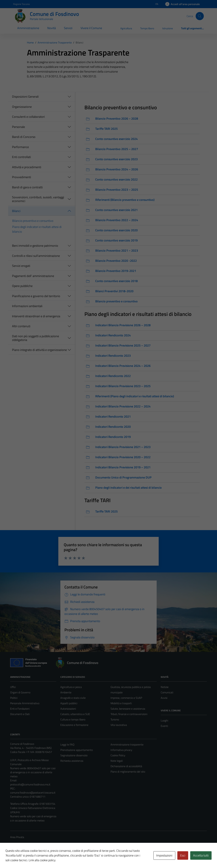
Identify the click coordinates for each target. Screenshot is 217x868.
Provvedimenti (22, 177)
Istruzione (168, 28)
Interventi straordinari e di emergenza (36, 316)
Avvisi (164, 698)
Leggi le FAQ (67, 744)
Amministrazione (28, 28)
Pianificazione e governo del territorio (36, 296)
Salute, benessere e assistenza (128, 709)
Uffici (13, 687)
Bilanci (16, 211)
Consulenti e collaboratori (28, 117)
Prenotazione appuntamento (77, 750)
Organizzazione (22, 107)
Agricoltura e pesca (71, 687)
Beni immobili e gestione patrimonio (35, 246)
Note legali (117, 761)
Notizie (165, 687)
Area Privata (17, 837)
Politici (14, 698)
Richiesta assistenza (72, 761)
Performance (20, 147)
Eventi (164, 726)
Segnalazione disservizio (74, 755)
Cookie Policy (118, 755)
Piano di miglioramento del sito (128, 772)
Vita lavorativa (119, 725)
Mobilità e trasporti (121, 703)
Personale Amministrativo (25, 703)
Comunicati (167, 692)
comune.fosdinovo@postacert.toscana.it (33, 793)
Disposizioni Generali (25, 97)
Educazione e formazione (74, 725)
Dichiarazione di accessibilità (126, 766)
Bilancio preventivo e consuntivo (33, 221)
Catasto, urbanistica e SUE (75, 714)
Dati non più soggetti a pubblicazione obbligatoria (36, 338)
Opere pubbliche (22, 286)
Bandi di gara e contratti (27, 187)
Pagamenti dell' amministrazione (33, 276)
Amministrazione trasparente (127, 744)
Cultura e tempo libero (73, 719)
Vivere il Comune (91, 28)
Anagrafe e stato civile (73, 698)
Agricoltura (126, 28)
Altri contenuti (21, 326)
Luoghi (164, 720)
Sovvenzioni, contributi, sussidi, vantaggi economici (38, 199)
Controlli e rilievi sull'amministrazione (36, 256)
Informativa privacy (121, 750)
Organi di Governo (20, 692)
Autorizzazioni (68, 709)
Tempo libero (147, 28)
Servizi (68, 28)
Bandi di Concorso (24, 137)
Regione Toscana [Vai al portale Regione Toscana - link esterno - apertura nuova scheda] (21, 4)
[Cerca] (200, 16)
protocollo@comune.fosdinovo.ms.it (30, 784)
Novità (52, 28)
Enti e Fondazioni (20, 709)
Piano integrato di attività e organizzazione (39, 350)
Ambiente (66, 692)
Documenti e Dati (20, 714)
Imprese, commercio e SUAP (126, 698)
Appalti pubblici (69, 703)
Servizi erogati (21, 266)
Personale (18, 127)
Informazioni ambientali (27, 306)
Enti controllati (21, 157)
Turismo (115, 719)
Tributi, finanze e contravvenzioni (129, 714)
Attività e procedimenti (27, 167)
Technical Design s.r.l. (33, 858)
